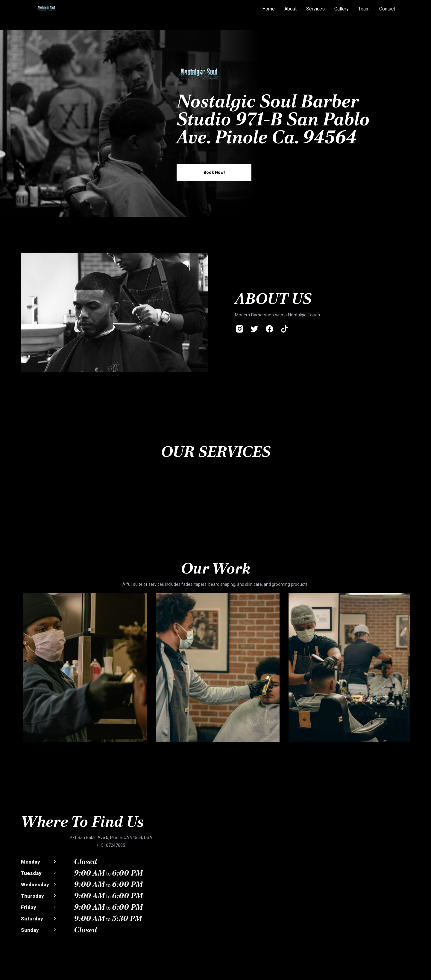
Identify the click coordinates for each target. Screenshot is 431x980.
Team (364, 9)
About (290, 9)
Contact (387, 9)
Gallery (342, 9)
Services (315, 9)
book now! (214, 172)
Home (268, 9)
